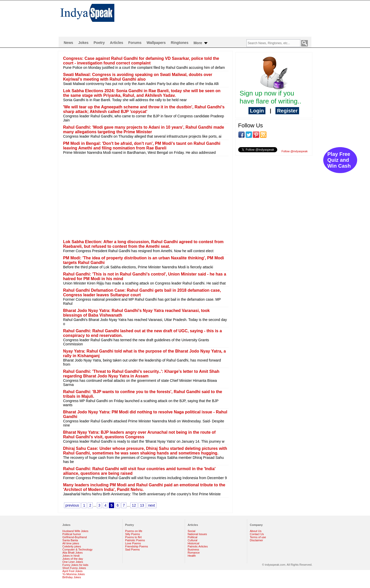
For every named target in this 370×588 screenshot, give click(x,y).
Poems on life (134, 531)
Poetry (99, 43)
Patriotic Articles (198, 546)
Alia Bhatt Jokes (73, 553)
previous (72, 505)
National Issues (197, 534)
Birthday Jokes (72, 577)
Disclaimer (256, 540)
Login (257, 111)
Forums (135, 43)
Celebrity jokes (72, 546)
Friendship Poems (137, 546)
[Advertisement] (218, 17)
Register (287, 111)
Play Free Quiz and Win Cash (339, 160)
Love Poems (133, 543)
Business (193, 549)
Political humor (72, 534)
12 (134, 505)
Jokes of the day (73, 559)
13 (142, 505)
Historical (193, 543)
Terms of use (258, 537)
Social (191, 531)
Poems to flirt (133, 537)
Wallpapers (156, 43)
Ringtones (180, 43)
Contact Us (257, 534)
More (201, 43)
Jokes (84, 43)
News (68, 43)
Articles (117, 43)
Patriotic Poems (135, 540)
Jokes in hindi (71, 556)
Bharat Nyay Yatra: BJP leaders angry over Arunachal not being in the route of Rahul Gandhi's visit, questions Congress (140, 435)
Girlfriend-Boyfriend (75, 537)
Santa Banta (70, 540)
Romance (194, 553)
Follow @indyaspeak (295, 151)
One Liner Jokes (73, 562)
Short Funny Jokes (74, 568)
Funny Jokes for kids (75, 565)
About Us (256, 531)
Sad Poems (132, 549)
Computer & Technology (77, 549)
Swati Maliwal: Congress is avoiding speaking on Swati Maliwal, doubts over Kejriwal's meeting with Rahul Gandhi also (138, 77)
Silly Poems (132, 534)
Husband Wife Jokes (75, 531)
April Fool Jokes (72, 571)
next (152, 505)
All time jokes (71, 543)
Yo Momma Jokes (74, 574)
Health (192, 556)
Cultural (192, 540)
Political (192, 537)
